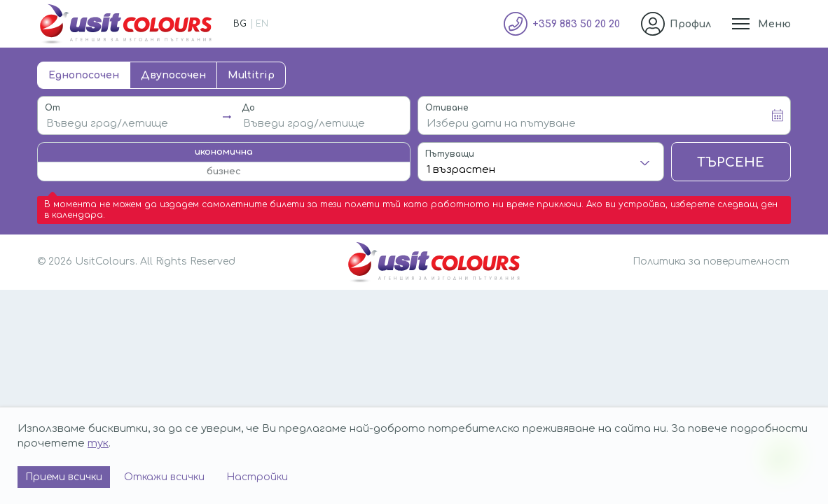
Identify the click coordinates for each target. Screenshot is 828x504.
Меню (774, 24)
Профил (690, 24)
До (248, 108)
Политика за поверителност (711, 261)
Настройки (257, 477)
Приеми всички (64, 477)
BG (240, 24)
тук (98, 443)
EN (262, 24)
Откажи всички (164, 477)
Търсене (731, 162)
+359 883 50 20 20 (576, 24)
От (53, 108)
